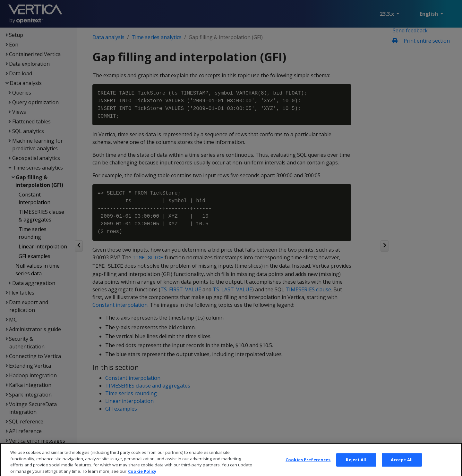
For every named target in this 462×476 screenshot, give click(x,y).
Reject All (356, 464)
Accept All (402, 464)
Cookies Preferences (308, 464)
